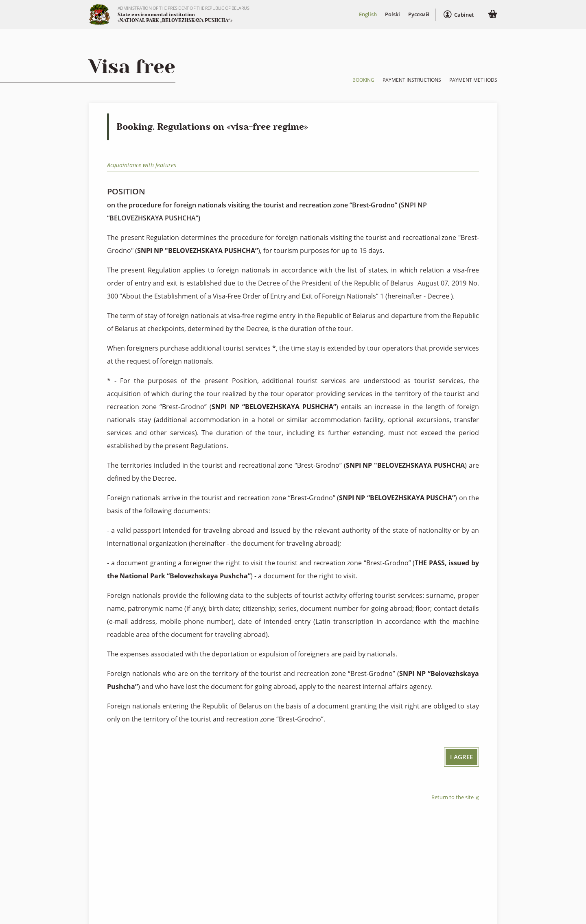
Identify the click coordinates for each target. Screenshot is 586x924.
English (367, 14)
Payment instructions (412, 80)
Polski (392, 14)
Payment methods (473, 80)
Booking (363, 80)
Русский (418, 14)
